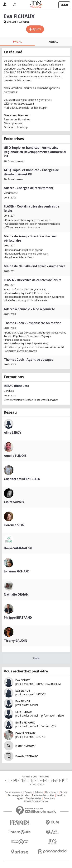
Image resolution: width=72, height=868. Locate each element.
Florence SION (14, 525)
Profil (17, 42)
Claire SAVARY (14, 502)
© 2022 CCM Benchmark (36, 802)
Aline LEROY (12, 433)
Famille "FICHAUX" (27, 756)
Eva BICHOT (23, 691)
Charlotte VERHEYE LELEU (22, 479)
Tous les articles (34, 798)
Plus (36, 658)
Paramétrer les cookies (43, 795)
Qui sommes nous (13, 792)
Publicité (39, 792)
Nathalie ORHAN (16, 594)
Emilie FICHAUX (25, 722)
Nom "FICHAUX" (26, 746)
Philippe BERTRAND (18, 618)
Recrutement (51, 792)
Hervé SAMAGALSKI (18, 548)
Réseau (53, 42)
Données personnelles (19, 795)
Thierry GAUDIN (15, 641)
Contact (28, 792)
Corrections (49, 798)
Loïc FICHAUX (24, 712)
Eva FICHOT (23, 680)
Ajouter (37, 29)
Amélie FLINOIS (15, 456)
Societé (64, 792)
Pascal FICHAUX (25, 733)
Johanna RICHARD (17, 571)
